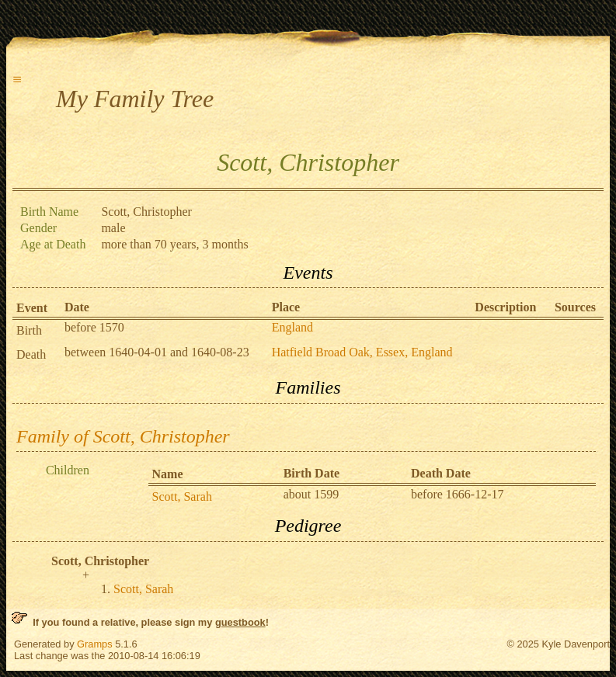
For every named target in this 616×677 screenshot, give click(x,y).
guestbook (240, 622)
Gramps (95, 644)
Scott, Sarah (182, 496)
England (292, 327)
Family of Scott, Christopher (123, 436)
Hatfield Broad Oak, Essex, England (362, 352)
